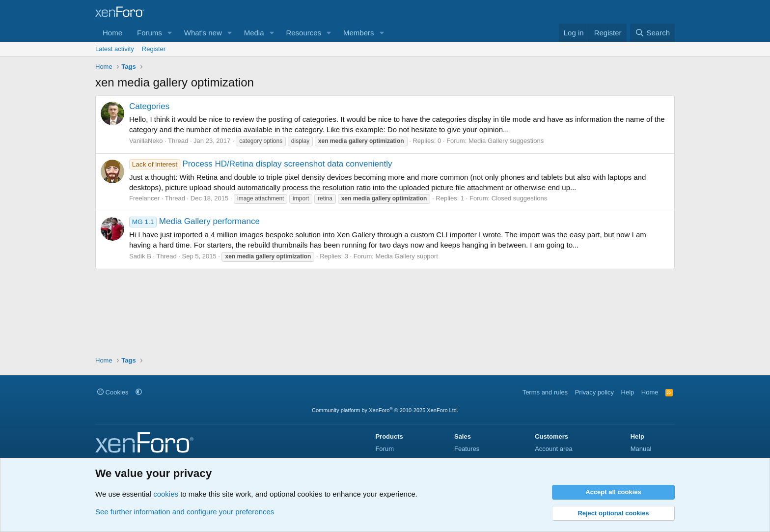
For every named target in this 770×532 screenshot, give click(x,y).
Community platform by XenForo (385, 410)
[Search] (652, 33)
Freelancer (144, 198)
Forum (385, 449)
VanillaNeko (146, 141)
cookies (166, 494)
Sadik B (140, 256)
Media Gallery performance (194, 221)
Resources (303, 33)
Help (628, 392)
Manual (641, 449)
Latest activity (115, 49)
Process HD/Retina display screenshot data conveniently (261, 164)
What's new (203, 33)
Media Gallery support (407, 256)
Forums (150, 33)
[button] (170, 33)
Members (359, 33)
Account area (554, 449)
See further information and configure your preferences (185, 512)
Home (112, 33)
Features (467, 449)
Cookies (113, 392)
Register (154, 49)
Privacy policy (594, 392)
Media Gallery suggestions (506, 141)
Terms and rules (545, 392)
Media (254, 33)
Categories (149, 106)
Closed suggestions (519, 198)
